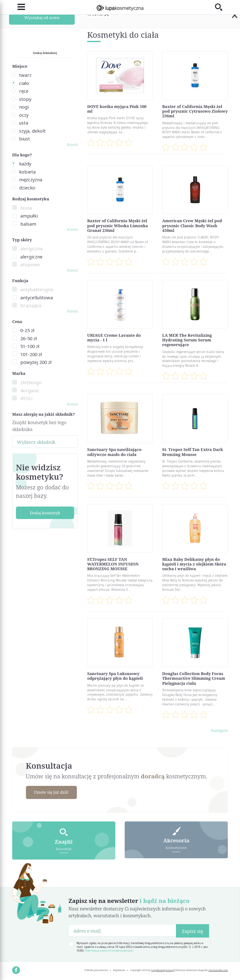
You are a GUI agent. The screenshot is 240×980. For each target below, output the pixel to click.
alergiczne (31, 257)
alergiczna (31, 248)
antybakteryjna (37, 289)
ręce (24, 91)
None (26, 208)
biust (25, 139)
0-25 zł (27, 330)
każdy (25, 164)
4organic (30, 390)
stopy (25, 99)
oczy (24, 115)
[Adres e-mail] (122, 930)
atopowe (30, 264)
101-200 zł (31, 354)
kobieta (27, 172)
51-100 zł (30, 346)
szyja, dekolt (32, 131)
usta (24, 123)
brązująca (31, 305)
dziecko (27, 188)
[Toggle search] (221, 7)
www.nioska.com (218, 969)
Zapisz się (192, 930)
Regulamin (119, 969)
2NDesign (31, 382)
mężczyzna (31, 179)
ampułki (29, 216)
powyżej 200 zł (36, 362)
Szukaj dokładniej (45, 53)
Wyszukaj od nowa (42, 17)
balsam (28, 224)
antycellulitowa (37, 297)
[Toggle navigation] (19, 7)
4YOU (26, 398)
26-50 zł (29, 338)
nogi (24, 107)
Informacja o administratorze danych (109, 950)
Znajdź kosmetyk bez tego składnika (39, 426)
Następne (219, 730)
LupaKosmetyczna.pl (163, 969)
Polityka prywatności (96, 969)
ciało (24, 83)
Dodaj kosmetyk (45, 513)
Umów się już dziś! (52, 792)
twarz (25, 75)
